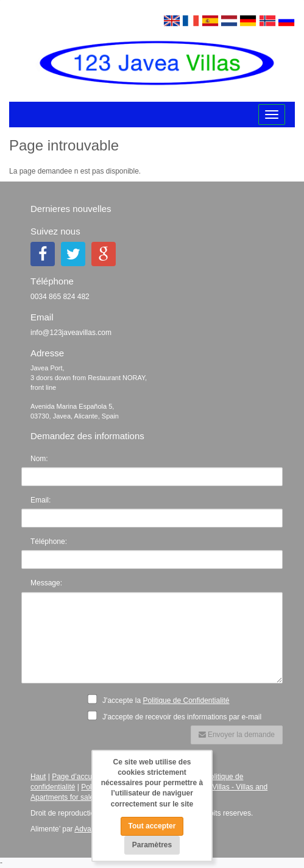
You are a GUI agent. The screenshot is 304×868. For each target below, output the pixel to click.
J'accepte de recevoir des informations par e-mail (178, 716)
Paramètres (152, 845)
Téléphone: (49, 542)
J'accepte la (162, 699)
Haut (38, 777)
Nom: (39, 459)
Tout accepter (152, 826)
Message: (46, 583)
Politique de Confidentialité (186, 700)
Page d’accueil (76, 777)
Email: (41, 500)
